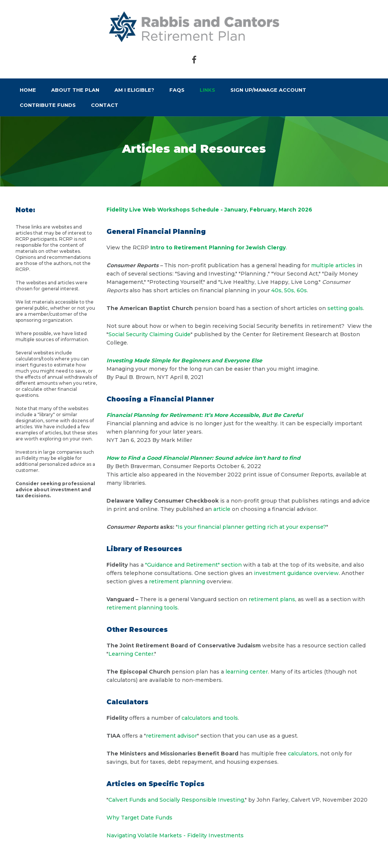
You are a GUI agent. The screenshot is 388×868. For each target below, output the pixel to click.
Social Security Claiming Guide (149, 334)
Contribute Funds (48, 105)
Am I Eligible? (134, 90)
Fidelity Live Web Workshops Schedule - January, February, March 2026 (209, 210)
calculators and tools (210, 718)
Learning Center (131, 654)
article (222, 509)
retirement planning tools (142, 608)
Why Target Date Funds (139, 818)
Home (28, 90)
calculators (303, 754)
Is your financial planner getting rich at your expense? (252, 527)
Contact (105, 105)
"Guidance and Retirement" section (193, 565)
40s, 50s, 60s (289, 290)
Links (207, 90)
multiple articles (333, 265)
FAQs (177, 90)
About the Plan (75, 90)
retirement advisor (171, 736)
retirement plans (272, 599)
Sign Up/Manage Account (268, 90)
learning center (247, 672)
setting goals (345, 308)
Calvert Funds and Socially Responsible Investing (176, 800)
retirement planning (177, 581)
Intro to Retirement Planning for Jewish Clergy (218, 248)
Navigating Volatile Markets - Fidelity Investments (175, 835)
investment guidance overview (296, 573)
